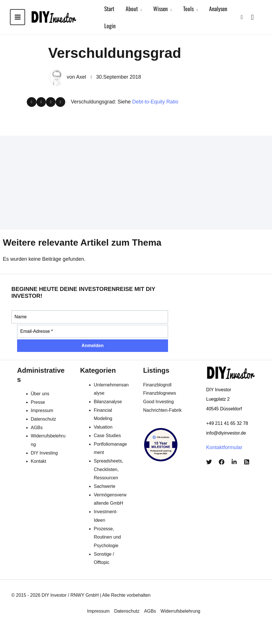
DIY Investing (44, 453)
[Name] (90, 317)
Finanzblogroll (158, 385)
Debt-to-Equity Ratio (155, 102)
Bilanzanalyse (108, 402)
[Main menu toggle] (18, 17)
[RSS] (247, 462)
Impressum (42, 410)
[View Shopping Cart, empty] (252, 17)
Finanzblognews (160, 393)
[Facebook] (222, 462)
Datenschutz (43, 419)
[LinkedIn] (234, 462)
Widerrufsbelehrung (181, 611)
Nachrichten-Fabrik (162, 410)
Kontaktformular (224, 447)
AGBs (37, 428)
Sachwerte (105, 486)
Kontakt (38, 461)
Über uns (40, 394)
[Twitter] (209, 462)
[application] (140, 9)
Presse (38, 402)
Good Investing (159, 402)
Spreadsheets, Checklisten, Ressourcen (108, 469)
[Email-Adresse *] (93, 331)
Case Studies (107, 436)
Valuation (103, 427)
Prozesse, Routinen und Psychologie (107, 537)
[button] (242, 17)
